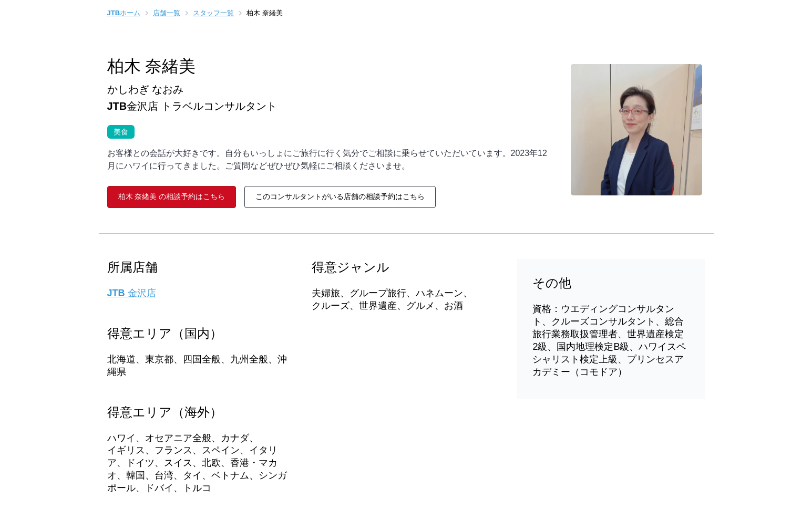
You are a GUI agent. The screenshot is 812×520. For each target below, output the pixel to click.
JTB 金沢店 (132, 293)
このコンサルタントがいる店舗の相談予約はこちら (340, 196)
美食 (118, 131)
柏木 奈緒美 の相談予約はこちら (172, 196)
